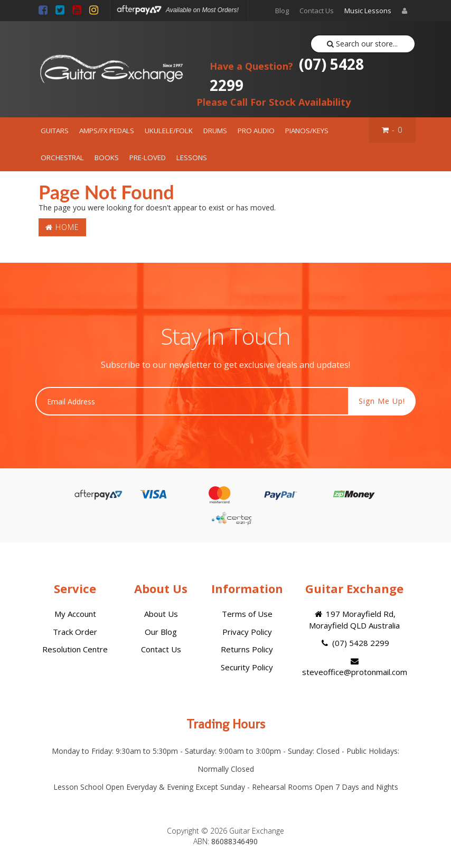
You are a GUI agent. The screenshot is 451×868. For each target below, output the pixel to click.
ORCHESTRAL (62, 158)
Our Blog (161, 632)
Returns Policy (247, 649)
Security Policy (247, 667)
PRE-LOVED (148, 158)
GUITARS (55, 131)
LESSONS (192, 158)
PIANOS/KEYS (307, 131)
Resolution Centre (75, 649)
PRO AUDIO (256, 131)
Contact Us (317, 11)
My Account (75, 614)
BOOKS (107, 158)
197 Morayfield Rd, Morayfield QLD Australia (354, 619)
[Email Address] (192, 401)
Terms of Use (247, 614)
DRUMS (215, 131)
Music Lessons (368, 11)
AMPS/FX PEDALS (107, 131)
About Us (161, 614)
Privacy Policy (247, 632)
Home (62, 227)
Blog (282, 11)
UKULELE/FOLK (169, 131)
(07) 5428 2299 (287, 75)
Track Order (75, 632)
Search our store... (363, 44)
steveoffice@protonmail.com (355, 667)
